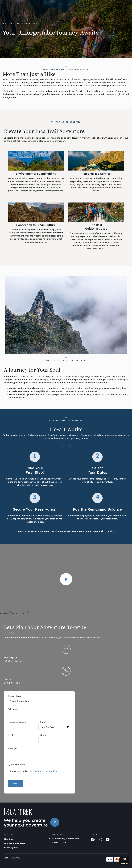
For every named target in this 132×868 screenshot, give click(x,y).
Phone (55, 738)
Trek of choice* (39, 699)
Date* (55, 724)
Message (39, 753)
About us (8, 839)
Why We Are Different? (16, 843)
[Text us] (124, 859)
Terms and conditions (48, 771)
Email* (23, 738)
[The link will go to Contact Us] (55, 822)
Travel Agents (11, 847)
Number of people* (23, 724)
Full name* (39, 711)
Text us (124, 863)
